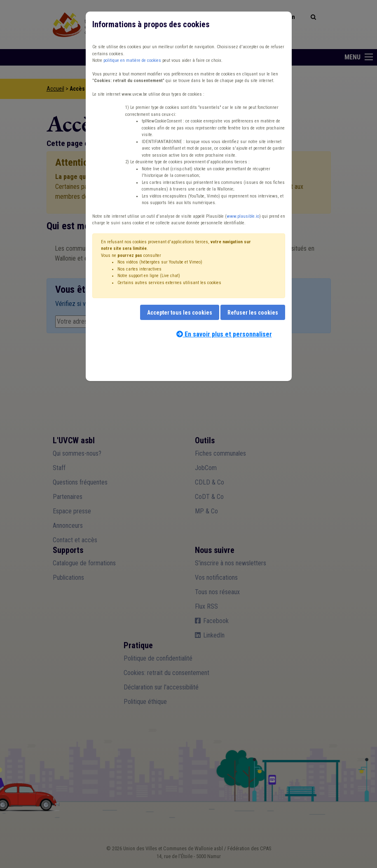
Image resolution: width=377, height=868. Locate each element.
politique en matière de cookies (132, 60)
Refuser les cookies (253, 313)
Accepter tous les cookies (180, 313)
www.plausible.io (243, 216)
